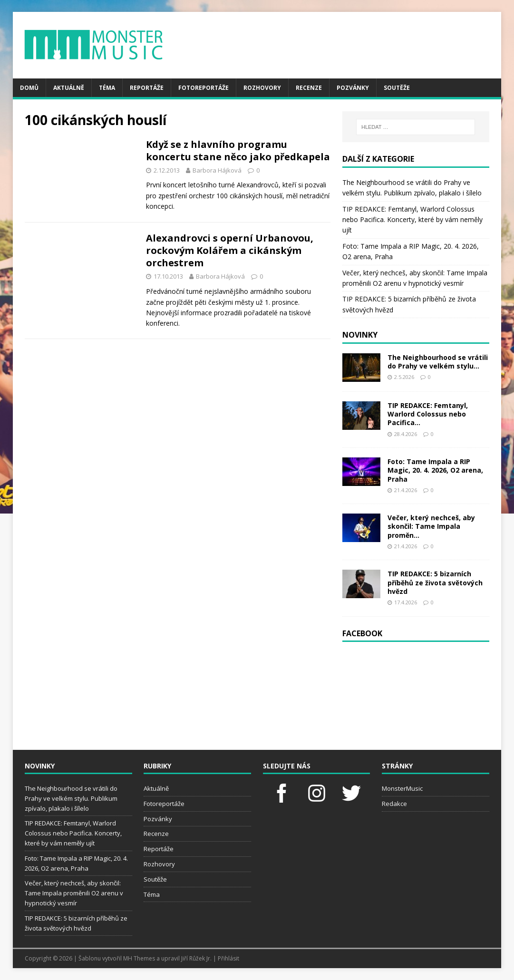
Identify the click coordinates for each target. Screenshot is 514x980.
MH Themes (139, 958)
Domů (29, 88)
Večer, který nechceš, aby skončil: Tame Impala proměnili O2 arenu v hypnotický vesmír (74, 893)
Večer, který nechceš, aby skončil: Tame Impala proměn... (431, 526)
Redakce (394, 804)
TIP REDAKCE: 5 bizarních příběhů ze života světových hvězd (435, 582)
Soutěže (397, 88)
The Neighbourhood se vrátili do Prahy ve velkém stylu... (438, 362)
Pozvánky (353, 88)
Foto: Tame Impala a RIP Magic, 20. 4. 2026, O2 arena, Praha (435, 470)
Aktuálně (69, 88)
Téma (107, 88)
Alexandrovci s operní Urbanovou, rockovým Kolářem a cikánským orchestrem (230, 250)
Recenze (309, 88)
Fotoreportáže (204, 88)
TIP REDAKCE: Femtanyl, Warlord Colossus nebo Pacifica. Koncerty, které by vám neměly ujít (412, 220)
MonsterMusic (402, 788)
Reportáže (147, 88)
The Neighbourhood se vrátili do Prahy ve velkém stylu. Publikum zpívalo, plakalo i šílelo (71, 798)
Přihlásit (228, 958)
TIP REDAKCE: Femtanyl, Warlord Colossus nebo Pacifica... (428, 414)
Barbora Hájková (217, 170)
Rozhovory (262, 88)
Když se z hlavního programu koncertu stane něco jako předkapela (238, 150)
